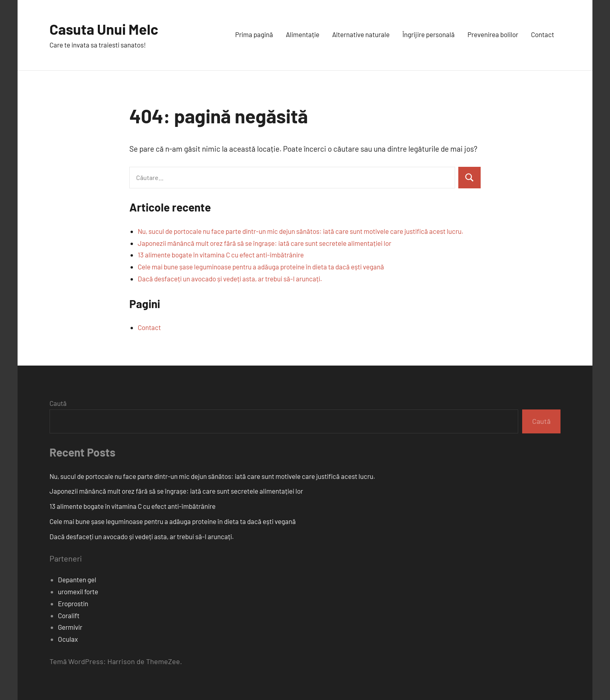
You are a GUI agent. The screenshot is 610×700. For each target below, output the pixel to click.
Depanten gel (77, 579)
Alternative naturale (361, 34)
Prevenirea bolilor (493, 34)
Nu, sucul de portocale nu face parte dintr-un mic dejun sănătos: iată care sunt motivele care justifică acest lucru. (301, 231)
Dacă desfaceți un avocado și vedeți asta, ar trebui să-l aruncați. (230, 279)
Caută (58, 403)
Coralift (69, 615)
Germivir (70, 627)
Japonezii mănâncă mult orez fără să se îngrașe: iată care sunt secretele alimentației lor (264, 243)
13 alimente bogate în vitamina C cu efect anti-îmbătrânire (221, 255)
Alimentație (303, 34)
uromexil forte (78, 591)
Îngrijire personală (429, 34)
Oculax (68, 639)
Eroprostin (73, 603)
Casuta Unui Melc (104, 29)
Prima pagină (254, 34)
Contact (543, 34)
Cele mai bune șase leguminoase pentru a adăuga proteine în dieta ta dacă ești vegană (261, 267)
